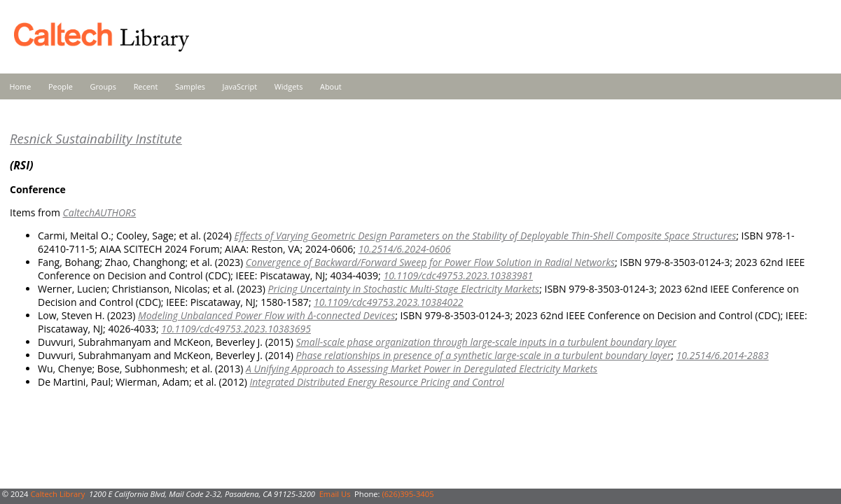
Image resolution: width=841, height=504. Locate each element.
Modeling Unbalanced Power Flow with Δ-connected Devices (266, 315)
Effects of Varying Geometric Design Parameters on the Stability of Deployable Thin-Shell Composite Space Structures (485, 236)
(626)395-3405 (408, 494)
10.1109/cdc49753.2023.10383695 (236, 329)
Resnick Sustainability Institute (96, 138)
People (61, 86)
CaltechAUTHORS (99, 212)
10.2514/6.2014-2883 (723, 355)
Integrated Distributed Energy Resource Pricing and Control (376, 382)
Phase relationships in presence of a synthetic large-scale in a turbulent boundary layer (484, 355)
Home (21, 86)
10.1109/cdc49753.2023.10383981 (458, 275)
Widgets (289, 86)
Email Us (335, 494)
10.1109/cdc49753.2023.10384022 (389, 302)
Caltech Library (57, 494)
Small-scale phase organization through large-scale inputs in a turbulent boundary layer (486, 342)
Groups (103, 86)
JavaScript (240, 86)
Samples (190, 86)
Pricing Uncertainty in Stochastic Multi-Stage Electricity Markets (404, 289)
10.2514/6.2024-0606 (405, 249)
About (331, 86)
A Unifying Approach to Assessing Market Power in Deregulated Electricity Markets (422, 369)
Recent (146, 86)
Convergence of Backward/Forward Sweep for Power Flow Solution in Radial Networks (430, 262)
